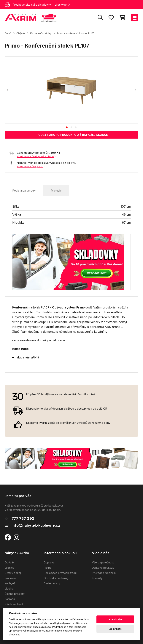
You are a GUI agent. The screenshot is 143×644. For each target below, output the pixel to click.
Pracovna (11, 578)
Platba (48, 568)
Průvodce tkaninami (104, 573)
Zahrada (10, 599)
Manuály (56, 191)
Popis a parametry (24, 191)
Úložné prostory (15, 594)
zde (46, 631)
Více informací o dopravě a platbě (36, 156)
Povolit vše (115, 619)
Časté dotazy (52, 583)
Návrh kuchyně (14, 604)
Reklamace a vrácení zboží (60, 573)
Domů (8, 33)
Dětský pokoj (13, 573)
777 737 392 (23, 518)
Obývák (21, 33)
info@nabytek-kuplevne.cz (36, 525)
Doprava (49, 562)
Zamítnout (115, 629)
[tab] (67, 127)
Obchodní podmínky (56, 578)
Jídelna (9, 589)
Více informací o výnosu (31, 166)
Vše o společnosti (103, 562)
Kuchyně (10, 583)
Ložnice (9, 568)
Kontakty (97, 578)
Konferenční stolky (41, 33)
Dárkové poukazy (103, 568)
